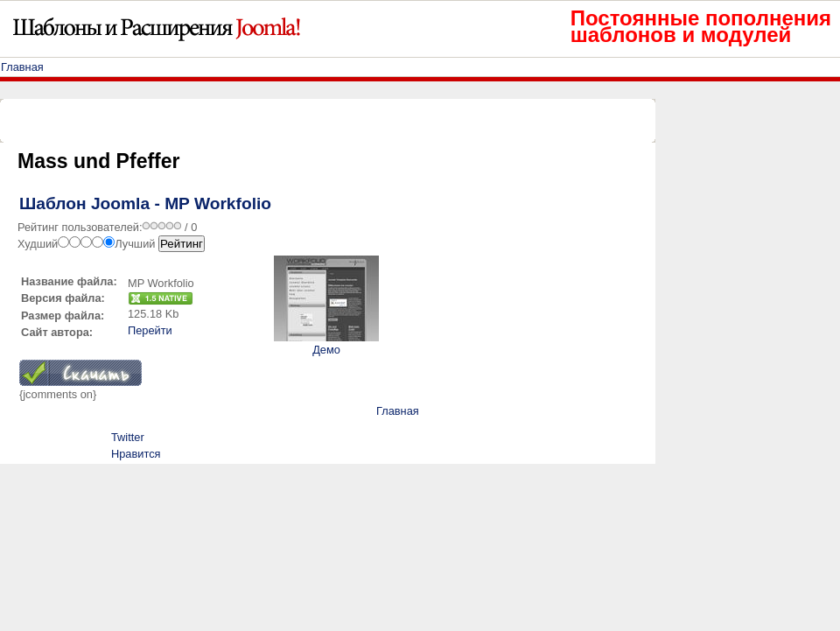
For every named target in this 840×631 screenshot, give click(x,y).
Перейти (150, 330)
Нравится (136, 454)
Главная (22, 67)
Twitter (128, 437)
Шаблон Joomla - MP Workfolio (145, 203)
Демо (326, 350)
